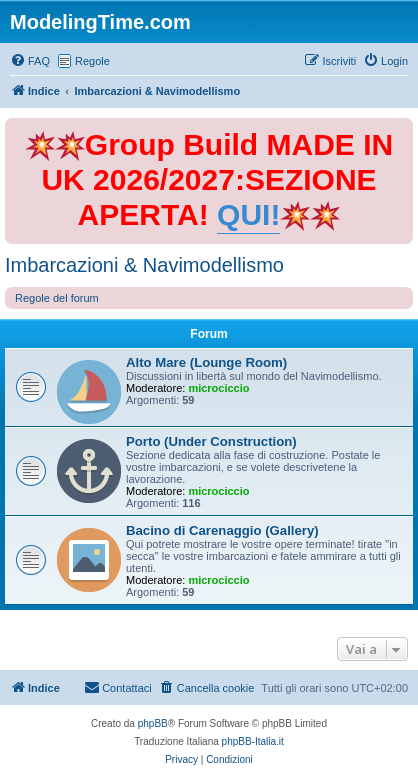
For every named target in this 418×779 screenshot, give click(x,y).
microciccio (218, 388)
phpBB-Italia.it (253, 741)
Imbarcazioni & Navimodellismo (144, 265)
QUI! (248, 214)
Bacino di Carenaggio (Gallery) (222, 530)
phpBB (153, 723)
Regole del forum (57, 298)
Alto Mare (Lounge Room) (206, 362)
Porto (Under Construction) (211, 441)
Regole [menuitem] (92, 61)
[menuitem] (30, 61)
